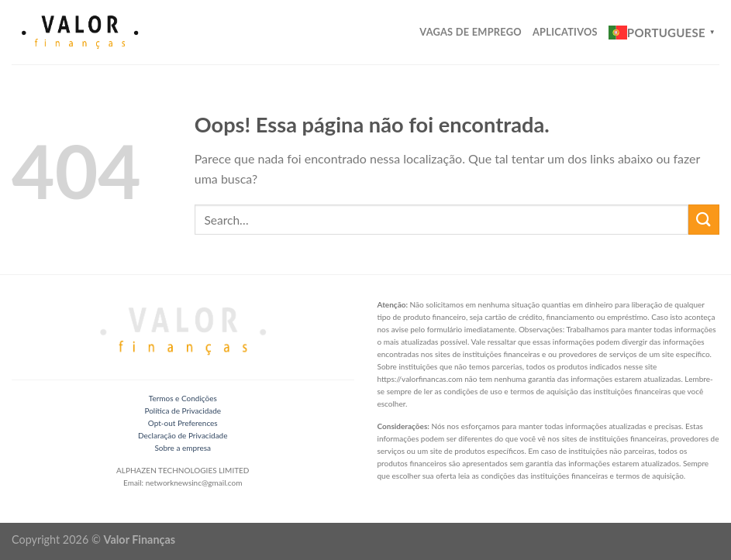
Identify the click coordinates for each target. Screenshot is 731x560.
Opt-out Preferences (183, 423)
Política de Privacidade (183, 411)
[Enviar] (704, 220)
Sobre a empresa (183, 448)
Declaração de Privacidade (183, 435)
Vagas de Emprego (471, 32)
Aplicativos (565, 32)
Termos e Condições (183, 398)
